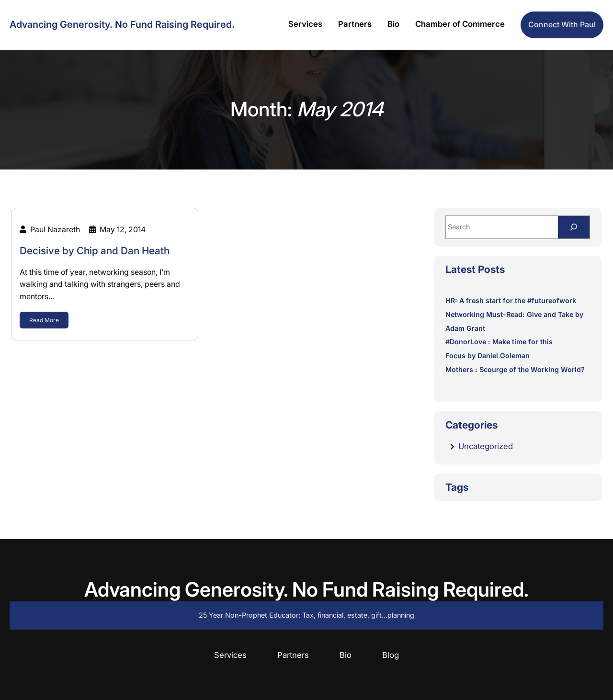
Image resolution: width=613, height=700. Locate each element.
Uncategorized (486, 446)
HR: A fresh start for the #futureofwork (511, 300)
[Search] (574, 227)
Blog (391, 655)
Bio (346, 655)
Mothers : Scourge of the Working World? (515, 369)
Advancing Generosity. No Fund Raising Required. (122, 24)
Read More (44, 320)
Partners (293, 655)
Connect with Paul (562, 25)
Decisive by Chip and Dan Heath (95, 251)
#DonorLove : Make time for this (499, 342)
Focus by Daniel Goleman (488, 356)
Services (230, 655)
